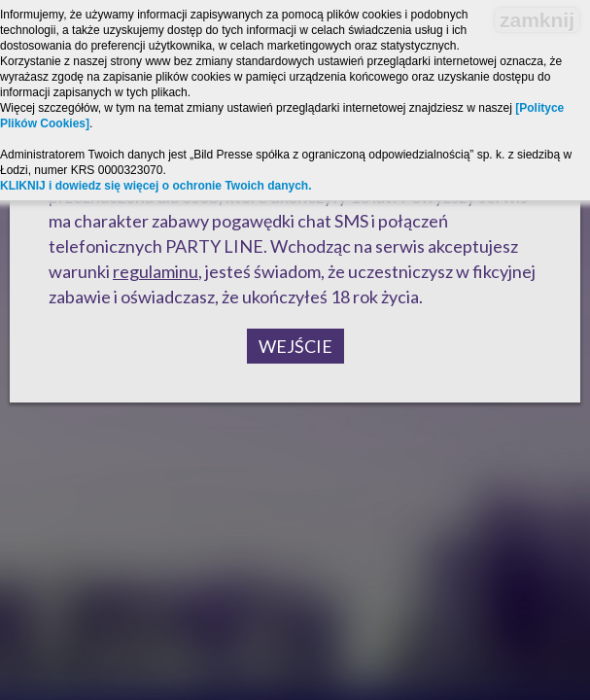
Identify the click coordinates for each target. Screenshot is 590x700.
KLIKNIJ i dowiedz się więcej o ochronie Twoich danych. (156, 186)
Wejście (295, 346)
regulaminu (156, 271)
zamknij (537, 20)
